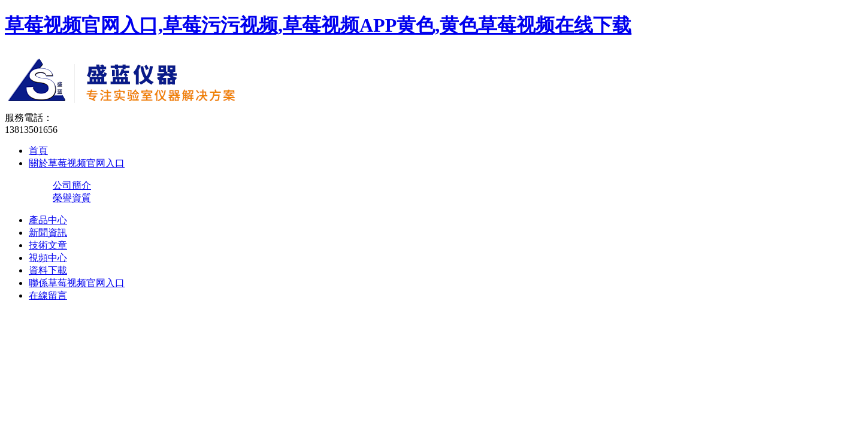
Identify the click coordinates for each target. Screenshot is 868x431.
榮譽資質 (72, 198)
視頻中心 (48, 258)
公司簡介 (72, 185)
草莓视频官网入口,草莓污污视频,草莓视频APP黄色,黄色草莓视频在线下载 (318, 25)
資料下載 (48, 270)
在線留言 (48, 295)
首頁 (38, 151)
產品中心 (48, 220)
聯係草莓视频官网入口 (77, 283)
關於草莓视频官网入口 (77, 163)
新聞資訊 (48, 233)
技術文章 (48, 245)
